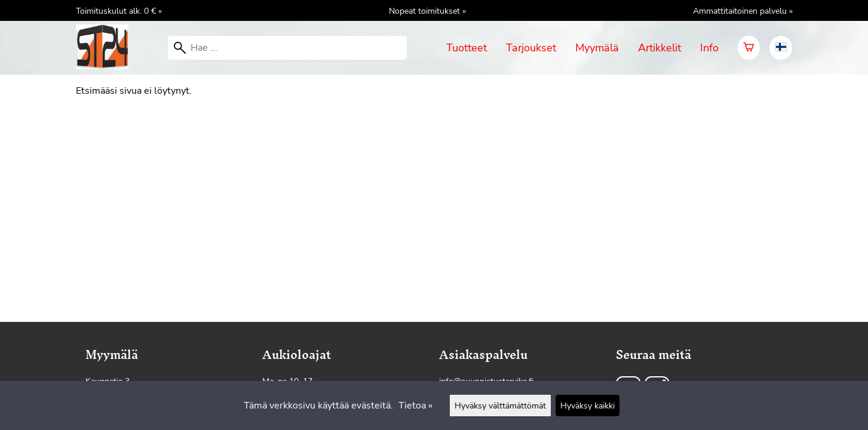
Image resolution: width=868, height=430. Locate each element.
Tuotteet (467, 48)
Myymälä (597, 48)
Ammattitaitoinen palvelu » (743, 11)
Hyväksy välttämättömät (500, 406)
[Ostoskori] (749, 48)
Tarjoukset (531, 48)
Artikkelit (660, 48)
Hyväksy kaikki (588, 406)
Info (709, 48)
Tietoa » (415, 406)
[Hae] (287, 48)
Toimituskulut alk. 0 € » (119, 11)
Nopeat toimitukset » (427, 11)
